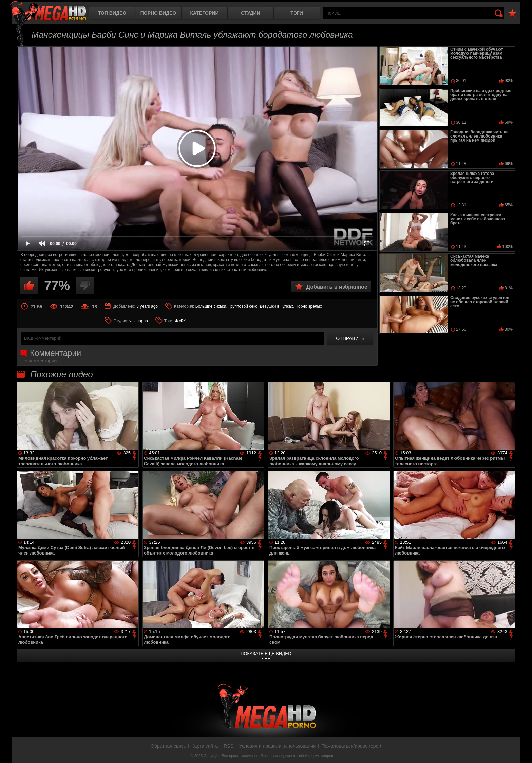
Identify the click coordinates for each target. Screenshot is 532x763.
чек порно (139, 321)
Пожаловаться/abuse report (351, 746)
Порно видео (158, 13)
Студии (250, 13)
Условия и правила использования (277, 746)
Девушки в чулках (276, 306)
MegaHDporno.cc (48, 12)
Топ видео (112, 13)
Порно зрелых (309, 306)
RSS (229, 746)
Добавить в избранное (337, 287)
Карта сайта (205, 746)
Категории (205, 13)
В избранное (512, 13)
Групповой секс (243, 306)
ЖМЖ (180, 321)
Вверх (522, 750)
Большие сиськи (211, 306)
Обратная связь (168, 746)
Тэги (297, 13)
